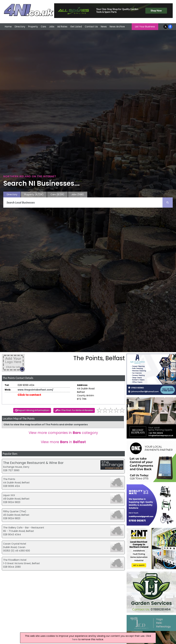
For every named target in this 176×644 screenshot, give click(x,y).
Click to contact (29, 395)
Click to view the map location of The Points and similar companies (46, 424)
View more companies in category (63, 433)
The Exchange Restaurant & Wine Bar (33, 463)
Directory (20, 27)
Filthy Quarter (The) (15, 511)
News (104, 27)
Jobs (52, 27)
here (75, 639)
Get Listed (76, 27)
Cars (43, 27)
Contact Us (91, 27)
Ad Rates (62, 27)
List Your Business (145, 27)
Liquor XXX (9, 495)
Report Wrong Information (33, 410)
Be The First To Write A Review (75, 410)
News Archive (117, 27)
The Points (9, 479)
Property (33, 27)
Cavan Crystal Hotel (15, 544)
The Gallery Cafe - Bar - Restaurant (24, 528)
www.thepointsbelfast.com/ (35, 390)
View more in (63, 442)
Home (8, 27)
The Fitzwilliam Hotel (15, 560)
